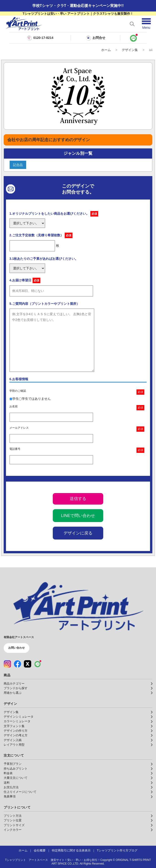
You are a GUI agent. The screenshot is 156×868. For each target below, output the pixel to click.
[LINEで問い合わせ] (134, 38)
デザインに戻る (78, 533)
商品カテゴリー (14, 684)
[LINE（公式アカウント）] (38, 664)
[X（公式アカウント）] (28, 664)
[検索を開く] (132, 24)
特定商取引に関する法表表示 (71, 851)
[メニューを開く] (146, 24)
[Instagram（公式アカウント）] (7, 664)
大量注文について (16, 778)
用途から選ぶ (13, 693)
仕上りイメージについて (20, 792)
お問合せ (95, 38)
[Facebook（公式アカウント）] (17, 664)
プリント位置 (13, 820)
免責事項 (10, 797)
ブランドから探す (16, 688)
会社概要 (40, 851)
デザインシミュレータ (19, 717)
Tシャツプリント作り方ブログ (117, 851)
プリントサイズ (14, 825)
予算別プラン (13, 764)
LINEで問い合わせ (78, 516)
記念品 (18, 165)
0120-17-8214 (43, 38)
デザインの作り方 (16, 731)
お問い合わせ (17, 648)
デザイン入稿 (13, 740)
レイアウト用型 (14, 745)
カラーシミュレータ (17, 721)
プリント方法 (13, 816)
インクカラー (13, 830)
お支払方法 (11, 787)
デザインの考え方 (16, 735)
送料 (7, 783)
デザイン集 (130, 50)
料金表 (8, 773)
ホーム (106, 50)
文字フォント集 (14, 726)
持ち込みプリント (16, 769)
